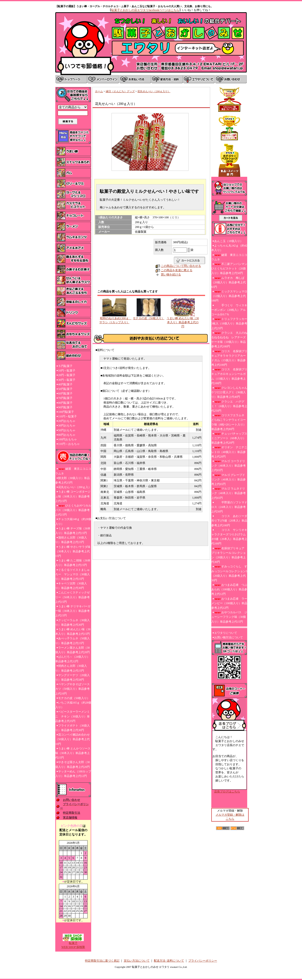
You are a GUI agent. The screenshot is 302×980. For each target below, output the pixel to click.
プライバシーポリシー (203, 961)
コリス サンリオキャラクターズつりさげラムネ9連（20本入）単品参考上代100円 (229, 537)
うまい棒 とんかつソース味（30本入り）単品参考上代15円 (73, 753)
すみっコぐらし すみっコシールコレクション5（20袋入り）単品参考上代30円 (229, 573)
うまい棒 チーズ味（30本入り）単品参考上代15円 (73, 531)
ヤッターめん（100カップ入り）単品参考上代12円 (73, 774)
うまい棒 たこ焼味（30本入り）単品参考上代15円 (73, 563)
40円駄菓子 (65, 384)
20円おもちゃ (67, 421)
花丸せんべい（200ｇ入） (75, 487)
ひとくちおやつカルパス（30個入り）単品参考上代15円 (73, 510)
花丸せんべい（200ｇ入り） (154, 91)
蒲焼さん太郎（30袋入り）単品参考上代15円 (71, 540)
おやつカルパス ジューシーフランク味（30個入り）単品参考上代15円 (229, 617)
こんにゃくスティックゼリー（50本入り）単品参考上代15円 (73, 597)
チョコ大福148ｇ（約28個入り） (73, 521)
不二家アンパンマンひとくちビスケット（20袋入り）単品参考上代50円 (229, 269)
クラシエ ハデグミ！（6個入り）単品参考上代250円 (229, 406)
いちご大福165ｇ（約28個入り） (73, 705)
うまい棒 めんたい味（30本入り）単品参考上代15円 (73, 632)
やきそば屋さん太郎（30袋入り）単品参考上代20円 (73, 764)
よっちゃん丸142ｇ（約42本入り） (229, 248)
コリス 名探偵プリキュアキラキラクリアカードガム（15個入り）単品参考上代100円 (229, 358)
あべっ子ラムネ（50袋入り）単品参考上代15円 (73, 641)
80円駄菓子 (65, 403)
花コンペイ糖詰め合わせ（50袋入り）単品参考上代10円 (73, 739)
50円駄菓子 (65, 389)
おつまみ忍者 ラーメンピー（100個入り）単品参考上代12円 (229, 603)
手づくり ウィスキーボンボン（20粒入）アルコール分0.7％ (229, 310)
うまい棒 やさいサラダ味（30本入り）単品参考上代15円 (73, 551)
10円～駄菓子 (67, 371)
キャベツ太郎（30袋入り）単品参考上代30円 (71, 586)
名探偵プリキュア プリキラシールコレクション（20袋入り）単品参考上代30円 (229, 555)
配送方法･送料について (169, 961)
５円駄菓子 (65, 366)
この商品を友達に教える (177, 270)
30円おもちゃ (67, 425)
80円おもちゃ (67, 435)
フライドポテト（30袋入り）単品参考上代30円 (73, 728)
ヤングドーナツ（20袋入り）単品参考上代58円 (73, 677)
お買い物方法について (229, 637)
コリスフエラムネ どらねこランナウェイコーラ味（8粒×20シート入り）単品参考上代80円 (229, 422)
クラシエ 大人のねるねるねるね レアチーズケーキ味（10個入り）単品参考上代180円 (229, 340)
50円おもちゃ (67, 430)
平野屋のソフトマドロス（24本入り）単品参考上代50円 (229, 507)
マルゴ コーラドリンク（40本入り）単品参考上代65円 (229, 466)
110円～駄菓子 (67, 416)
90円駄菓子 (65, 407)
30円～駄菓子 (67, 380)
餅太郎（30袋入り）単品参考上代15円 (73, 480)
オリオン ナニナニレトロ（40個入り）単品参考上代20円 (229, 452)
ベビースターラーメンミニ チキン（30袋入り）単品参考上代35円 (73, 716)
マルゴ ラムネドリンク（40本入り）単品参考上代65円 (229, 493)
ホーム (99, 91)
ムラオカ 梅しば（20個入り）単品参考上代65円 (229, 282)
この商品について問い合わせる (181, 266)
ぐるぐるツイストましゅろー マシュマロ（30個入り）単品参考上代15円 (73, 574)
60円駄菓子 (65, 393)
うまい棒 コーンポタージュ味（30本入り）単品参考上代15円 (73, 496)
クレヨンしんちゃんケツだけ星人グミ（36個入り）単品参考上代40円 (229, 392)
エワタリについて (226, 633)
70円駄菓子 (65, 398)
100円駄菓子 (66, 412)
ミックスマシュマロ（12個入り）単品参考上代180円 (229, 296)
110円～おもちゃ (69, 444)
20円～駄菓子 (67, 375)
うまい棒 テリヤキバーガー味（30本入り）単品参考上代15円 (73, 611)
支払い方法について (137, 961)
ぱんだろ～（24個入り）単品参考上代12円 (73, 659)
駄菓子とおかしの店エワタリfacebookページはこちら (145, 10)
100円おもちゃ (67, 439)
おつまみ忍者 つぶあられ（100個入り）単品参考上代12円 (229, 589)
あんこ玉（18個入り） (229, 241)
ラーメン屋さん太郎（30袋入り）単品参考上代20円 (73, 650)
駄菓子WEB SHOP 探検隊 (73, 944)
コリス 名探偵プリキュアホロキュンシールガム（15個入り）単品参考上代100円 (229, 376)
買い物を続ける (171, 275)
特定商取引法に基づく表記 (102, 961)
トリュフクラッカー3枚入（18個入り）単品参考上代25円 (229, 323)
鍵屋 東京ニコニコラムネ (73, 471)
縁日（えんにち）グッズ (120, 91)
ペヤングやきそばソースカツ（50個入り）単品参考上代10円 (73, 689)
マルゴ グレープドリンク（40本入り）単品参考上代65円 (229, 479)
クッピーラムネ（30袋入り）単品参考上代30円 (73, 622)
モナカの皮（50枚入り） (74, 698)
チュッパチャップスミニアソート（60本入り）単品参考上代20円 (229, 438)
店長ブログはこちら (227, 792)
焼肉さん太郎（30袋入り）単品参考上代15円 (71, 668)
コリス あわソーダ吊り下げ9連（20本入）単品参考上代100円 (229, 521)
